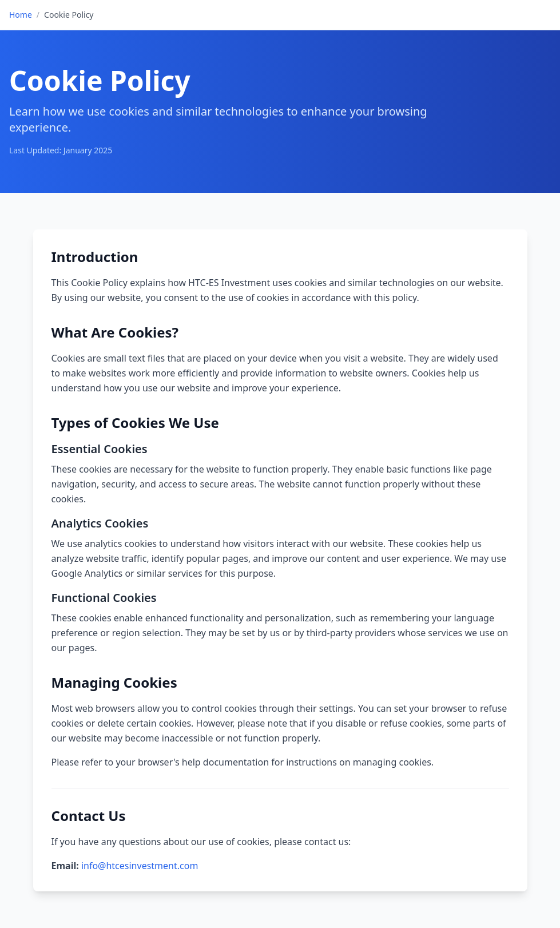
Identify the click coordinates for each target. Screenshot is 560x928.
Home (21, 15)
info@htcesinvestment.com (140, 866)
